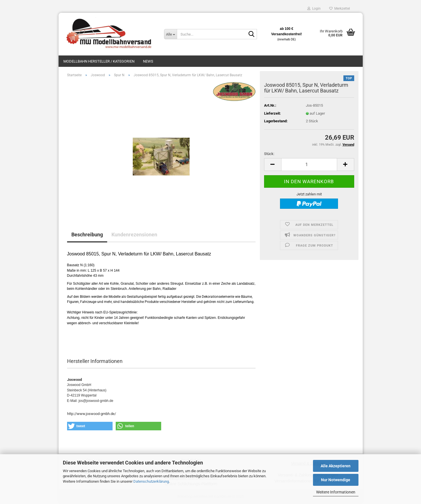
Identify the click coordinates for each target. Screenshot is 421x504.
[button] (273, 165)
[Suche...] (170, 34)
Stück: (269, 154)
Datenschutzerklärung (151, 481)
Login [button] (314, 9)
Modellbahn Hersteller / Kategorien (99, 61)
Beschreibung (87, 235)
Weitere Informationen (336, 492)
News (148, 61)
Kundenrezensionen (134, 235)
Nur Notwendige (336, 480)
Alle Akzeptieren (336, 466)
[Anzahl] (309, 165)
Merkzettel (340, 9)
